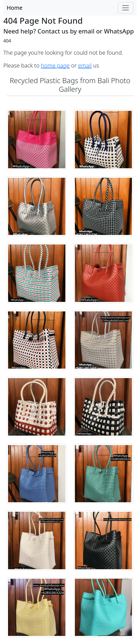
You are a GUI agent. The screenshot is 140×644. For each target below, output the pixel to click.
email (85, 65)
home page (55, 65)
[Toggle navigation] (126, 8)
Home (15, 8)
